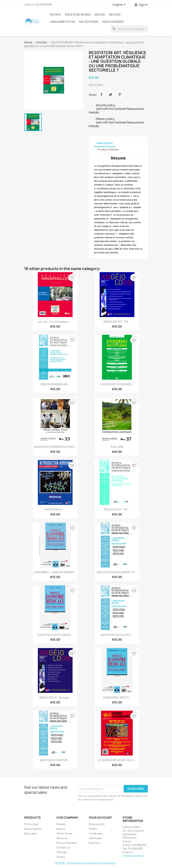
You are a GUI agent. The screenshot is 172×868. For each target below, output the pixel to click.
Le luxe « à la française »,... (55, 322)
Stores (61, 857)
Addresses (95, 838)
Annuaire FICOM (63, 22)
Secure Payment (67, 843)
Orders (93, 829)
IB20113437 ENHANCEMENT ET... (117, 572)
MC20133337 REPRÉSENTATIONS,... (55, 447)
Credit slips (96, 833)
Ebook (100, 15)
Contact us (63, 847)
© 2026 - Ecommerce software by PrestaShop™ (86, 863)
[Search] (129, 29)
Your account (100, 818)
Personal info (97, 824)
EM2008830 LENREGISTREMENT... (55, 572)
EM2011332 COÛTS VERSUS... (55, 635)
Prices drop (31, 824)
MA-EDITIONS (89, 22)
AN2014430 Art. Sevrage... (55, 697)
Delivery (61, 824)
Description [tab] (105, 143)
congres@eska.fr (133, 856)
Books (55, 15)
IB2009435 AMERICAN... (55, 384)
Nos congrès (113, 22)
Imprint (61, 829)
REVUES (115, 15)
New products (33, 829)
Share (101, 95)
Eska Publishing (78, 15)
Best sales (31, 833)
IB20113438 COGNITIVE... (55, 760)
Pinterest (120, 95)
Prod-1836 (117, 447)
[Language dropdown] (120, 5)
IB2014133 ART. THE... (117, 509)
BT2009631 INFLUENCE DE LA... (117, 760)
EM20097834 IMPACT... (117, 697)
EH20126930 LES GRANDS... (117, 384)
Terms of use (64, 833)
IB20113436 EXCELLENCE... (117, 635)
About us (62, 838)
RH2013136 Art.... (55, 509)
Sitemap (61, 852)
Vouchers (95, 843)
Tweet (111, 95)
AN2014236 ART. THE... (117, 322)
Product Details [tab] (108, 150)
